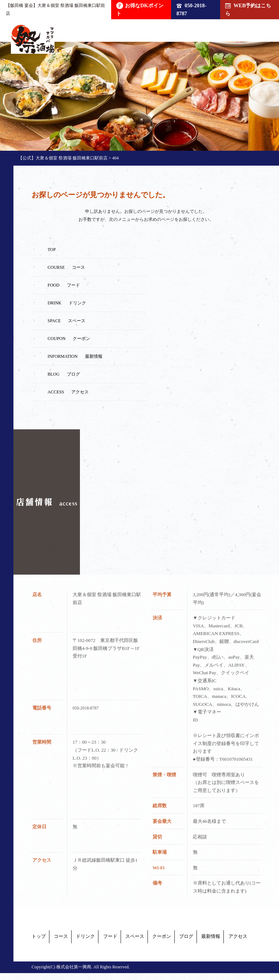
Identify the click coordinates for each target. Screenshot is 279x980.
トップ (39, 938)
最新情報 (135, 946)
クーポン (53, 946)
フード (160, 938)
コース (78, 938)
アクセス (178, 946)
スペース (201, 938)
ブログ (94, 946)
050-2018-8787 (191, 9)
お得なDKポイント (140, 9)
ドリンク (119, 938)
